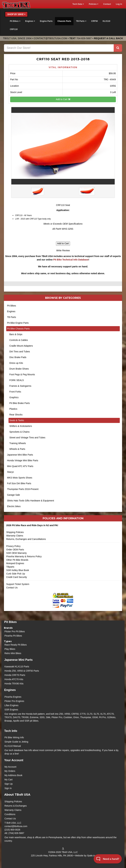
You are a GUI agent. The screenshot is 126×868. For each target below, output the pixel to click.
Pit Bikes (11, 306)
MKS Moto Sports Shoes (20, 478)
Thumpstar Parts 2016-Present (23, 489)
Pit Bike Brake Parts (20, 403)
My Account (10, 767)
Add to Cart (63, 99)
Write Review (63, 250)
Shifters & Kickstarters (21, 426)
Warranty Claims (15, 536)
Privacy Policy (13, 546)
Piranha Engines (13, 697)
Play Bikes (10, 649)
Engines (11, 311)
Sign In (8, 788)
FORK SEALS (17, 380)
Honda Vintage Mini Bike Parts (23, 460)
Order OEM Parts (15, 550)
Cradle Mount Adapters (21, 346)
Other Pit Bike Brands (17, 560)
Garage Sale (14, 495)
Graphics (14, 397)
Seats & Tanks (17, 420)
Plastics (13, 409)
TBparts (10, 567)
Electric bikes (14, 506)
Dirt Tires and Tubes (20, 352)
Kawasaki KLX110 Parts (17, 667)
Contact (107, 4)
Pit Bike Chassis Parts (18, 329)
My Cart (8, 780)
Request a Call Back (108, 38)
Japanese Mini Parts (18, 660)
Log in (119, 4)
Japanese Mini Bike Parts (20, 455)
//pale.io (91, 856)
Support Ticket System (18, 584)
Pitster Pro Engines (14, 701)
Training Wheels (18, 443)
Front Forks (15, 392)
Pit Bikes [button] (15, 21)
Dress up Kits (16, 363)
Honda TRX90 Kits (14, 684)
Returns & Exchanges (16, 806)
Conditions (10, 814)
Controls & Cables (19, 340)
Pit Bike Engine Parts (18, 323)
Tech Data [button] (78, 4)
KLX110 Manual (13, 746)
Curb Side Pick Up (16, 574)
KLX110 (106, 21)
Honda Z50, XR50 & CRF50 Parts (22, 671)
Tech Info (11, 731)
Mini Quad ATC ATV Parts (20, 466)
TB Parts (11, 317)
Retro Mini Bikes (13, 653)
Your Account (14, 760)
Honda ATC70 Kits (14, 679)
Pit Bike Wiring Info (14, 737)
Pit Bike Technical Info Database (71, 260)
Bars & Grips (16, 334)
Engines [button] (30, 21)
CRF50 (94, 21)
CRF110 (14, 29)
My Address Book (13, 775)
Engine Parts (46, 21)
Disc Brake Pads (18, 357)
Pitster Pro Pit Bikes (15, 631)
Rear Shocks (16, 415)
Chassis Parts (64, 21)
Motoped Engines (15, 563)
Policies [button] (94, 4)
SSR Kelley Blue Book (18, 570)
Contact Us (12, 588)
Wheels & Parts (17, 449)
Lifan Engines (11, 705)
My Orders (10, 771)
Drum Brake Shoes (19, 369)
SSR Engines (11, 710)
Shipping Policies (15, 532)
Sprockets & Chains (19, 432)
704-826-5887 (84, 38)
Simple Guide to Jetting (16, 742)
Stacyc (10, 472)
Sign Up (9, 784)
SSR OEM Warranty (16, 553)
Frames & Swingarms (20, 386)
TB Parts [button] (81, 21)
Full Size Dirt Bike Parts (19, 483)
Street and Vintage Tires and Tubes (27, 438)
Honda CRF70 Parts (15, 675)
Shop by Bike (16, 14)
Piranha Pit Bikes (13, 636)
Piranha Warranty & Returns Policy (24, 556)
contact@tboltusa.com (50, 38)
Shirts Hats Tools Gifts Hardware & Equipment (31, 501)
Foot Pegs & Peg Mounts (22, 374)
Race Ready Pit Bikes (16, 645)
